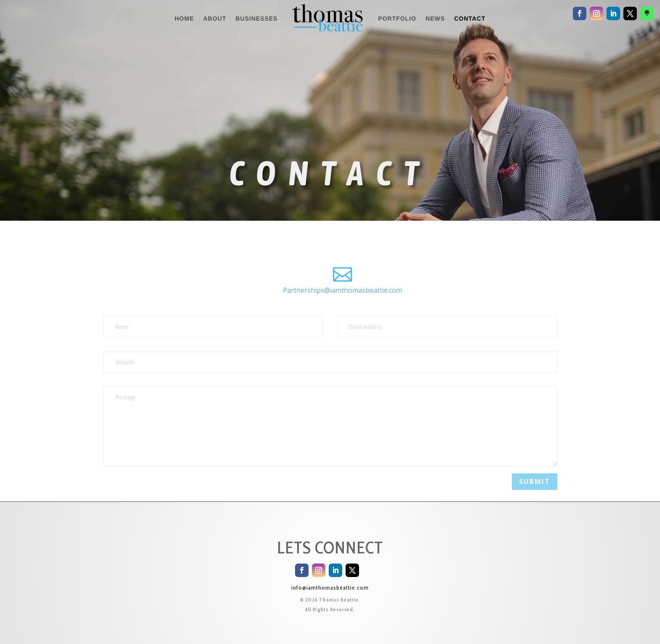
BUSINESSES (256, 19)
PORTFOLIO (397, 19)
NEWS (435, 19)
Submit (535, 481)
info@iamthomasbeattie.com (330, 588)
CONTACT (470, 19)
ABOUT (215, 19)
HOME (184, 19)
